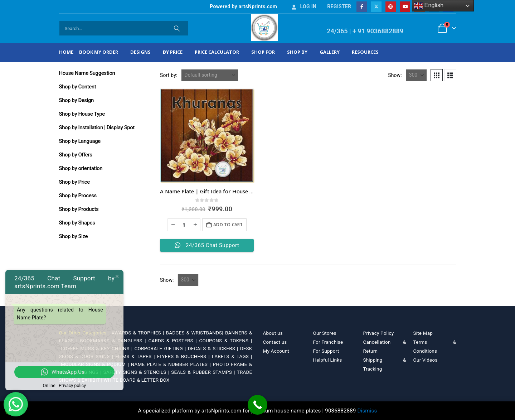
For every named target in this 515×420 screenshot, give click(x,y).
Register (339, 6)
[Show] (416, 75)
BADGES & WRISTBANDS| (196, 333)
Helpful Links (328, 360)
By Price (173, 52)
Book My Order (99, 52)
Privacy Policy (379, 333)
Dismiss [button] (367, 411)
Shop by (297, 52)
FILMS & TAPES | (136, 356)
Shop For (263, 52)
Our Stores (325, 333)
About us (273, 333)
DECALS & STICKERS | (214, 348)
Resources (365, 52)
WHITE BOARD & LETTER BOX (136, 380)
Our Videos (426, 360)
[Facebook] (362, 7)
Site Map (423, 333)
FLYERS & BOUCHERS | (184, 356)
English (429, 6)
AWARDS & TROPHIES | (138, 333)
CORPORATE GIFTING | (161, 348)
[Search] (177, 28)
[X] (376, 7)
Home (66, 52)
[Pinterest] (391, 7)
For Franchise (328, 342)
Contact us (275, 342)
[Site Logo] (264, 28)
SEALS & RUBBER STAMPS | (204, 372)
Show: (395, 75)
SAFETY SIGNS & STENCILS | (137, 372)
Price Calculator (217, 52)
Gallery (330, 52)
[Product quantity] (184, 225)
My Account (276, 351)
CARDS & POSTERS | (174, 341)
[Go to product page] (207, 135)
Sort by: (169, 75)
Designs (140, 52)
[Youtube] (405, 7)
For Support (326, 351)
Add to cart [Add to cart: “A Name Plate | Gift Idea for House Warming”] (228, 225)
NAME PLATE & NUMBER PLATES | (172, 364)
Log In (303, 6)
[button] (437, 75)
